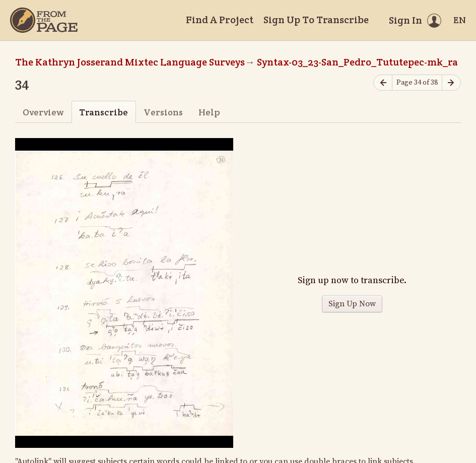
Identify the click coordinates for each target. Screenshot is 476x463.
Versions (163, 112)
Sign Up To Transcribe (316, 20)
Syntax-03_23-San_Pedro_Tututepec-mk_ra (357, 62)
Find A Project (220, 20)
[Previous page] (383, 83)
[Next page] (451, 83)
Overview (43, 112)
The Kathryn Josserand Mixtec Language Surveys (130, 62)
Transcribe (104, 112)
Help (209, 112)
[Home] (44, 20)
